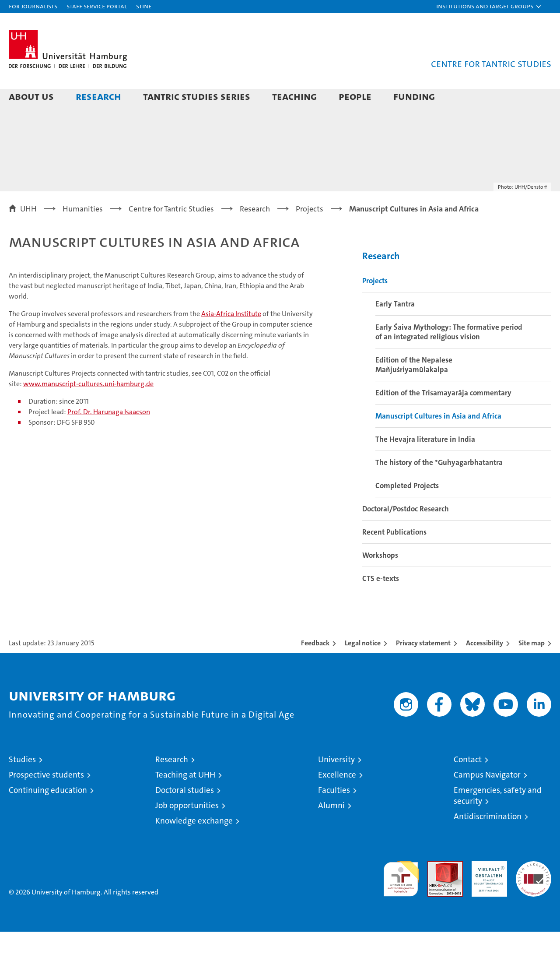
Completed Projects (407, 508)
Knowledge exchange (194, 843)
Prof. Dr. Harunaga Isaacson (109, 434)
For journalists (33, 6)
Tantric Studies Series (197, 96)
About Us (31, 96)
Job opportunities (187, 828)
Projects (375, 303)
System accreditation (534, 893)
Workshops (380, 577)
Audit (436, 888)
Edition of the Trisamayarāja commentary (443, 415)
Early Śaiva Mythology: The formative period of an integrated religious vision (449, 354)
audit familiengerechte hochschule (401, 897)
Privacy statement (423, 665)
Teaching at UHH (185, 797)
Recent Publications (394, 554)
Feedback (315, 665)
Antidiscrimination (488, 839)
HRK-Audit (487, 888)
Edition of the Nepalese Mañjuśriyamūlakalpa (414, 387)
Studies (22, 782)
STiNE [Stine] (144, 6)
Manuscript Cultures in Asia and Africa (438, 438)
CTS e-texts (381, 601)
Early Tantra (395, 326)
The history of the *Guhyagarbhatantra (439, 485)
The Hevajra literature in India (425, 461)
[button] (489, 7)
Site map (532, 665)
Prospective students (46, 797)
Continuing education (48, 812)
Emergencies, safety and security (498, 818)
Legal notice (363, 665)
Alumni (331, 828)
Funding (414, 96)
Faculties (334, 812)
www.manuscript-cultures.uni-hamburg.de (88, 406)
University (336, 782)
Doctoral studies (185, 812)
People (355, 96)
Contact (468, 782)
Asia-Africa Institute (231, 336)
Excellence (337, 797)
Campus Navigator (487, 797)
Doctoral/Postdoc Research (406, 531)
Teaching (294, 96)
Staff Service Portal (97, 6)
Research (98, 96)
